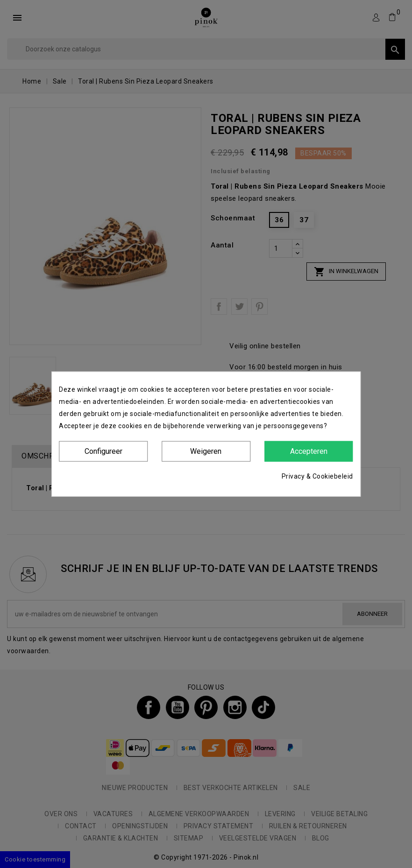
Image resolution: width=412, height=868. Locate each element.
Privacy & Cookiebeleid (317, 476)
